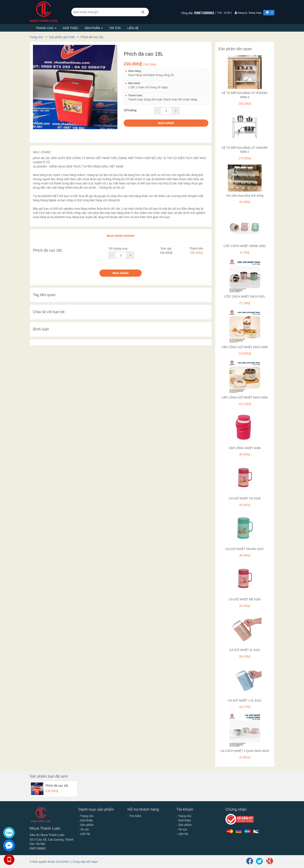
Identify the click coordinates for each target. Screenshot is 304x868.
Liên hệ (133, 28)
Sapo (94, 862)
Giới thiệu (71, 28)
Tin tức (115, 28)
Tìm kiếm (134, 816)
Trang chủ (46, 28)
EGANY (65, 862)
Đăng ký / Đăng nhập (248, 13)
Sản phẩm (94, 28)
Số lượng (130, 110)
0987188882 (204, 13)
